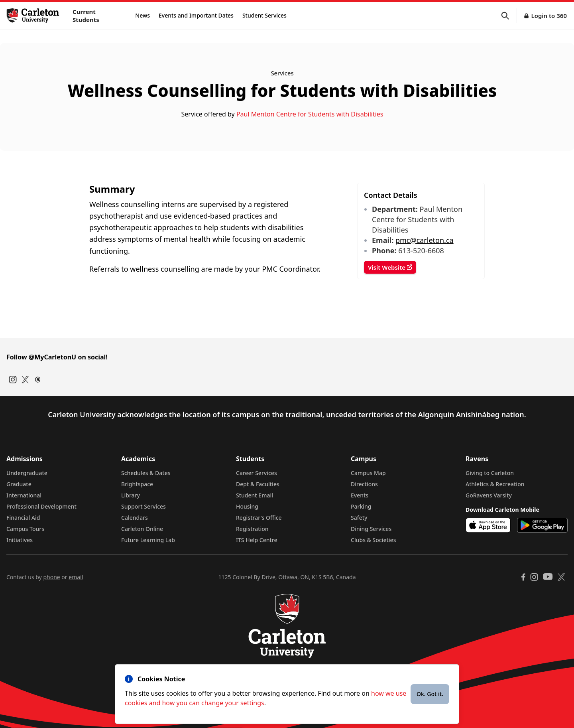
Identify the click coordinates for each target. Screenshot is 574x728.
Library (131, 495)
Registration (252, 529)
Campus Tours (25, 529)
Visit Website (390, 267)
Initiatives (20, 540)
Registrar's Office (259, 518)
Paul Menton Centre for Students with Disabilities (310, 114)
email (76, 577)
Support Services (143, 506)
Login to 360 (549, 16)
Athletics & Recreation (495, 484)
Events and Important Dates (196, 15)
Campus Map (368, 473)
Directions (364, 484)
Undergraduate (27, 473)
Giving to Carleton (490, 473)
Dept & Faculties (258, 484)
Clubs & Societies (373, 540)
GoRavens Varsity (489, 495)
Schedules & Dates (146, 473)
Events (360, 495)
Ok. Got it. (430, 694)
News (143, 15)
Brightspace (137, 484)
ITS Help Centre (257, 540)
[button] (509, 16)
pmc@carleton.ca (425, 240)
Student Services (264, 15)
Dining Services (371, 529)
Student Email (255, 495)
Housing (247, 506)
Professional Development (41, 506)
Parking (361, 506)
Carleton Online (142, 529)
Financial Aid (23, 518)
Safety (359, 518)
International (24, 495)
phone (51, 577)
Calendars (135, 518)
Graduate (19, 484)
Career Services (257, 473)
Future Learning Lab (148, 540)
